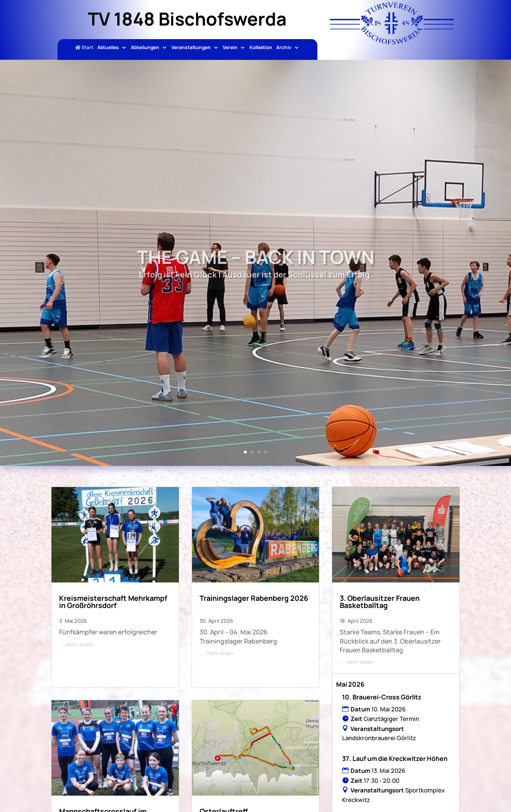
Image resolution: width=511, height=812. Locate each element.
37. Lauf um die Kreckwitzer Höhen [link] (395, 759)
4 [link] (266, 452)
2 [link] (252, 452)
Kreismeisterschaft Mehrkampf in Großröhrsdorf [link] (113, 602)
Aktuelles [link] (108, 48)
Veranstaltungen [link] (191, 48)
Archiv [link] (284, 48)
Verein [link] (230, 48)
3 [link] (259, 452)
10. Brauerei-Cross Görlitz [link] (382, 697)
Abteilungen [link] (145, 48)
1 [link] (245, 452)
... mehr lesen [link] (76, 644)
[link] (392, 42)
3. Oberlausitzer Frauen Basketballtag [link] (380, 602)
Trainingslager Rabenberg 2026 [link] (254, 598)
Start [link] (84, 48)
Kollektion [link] (261, 48)
